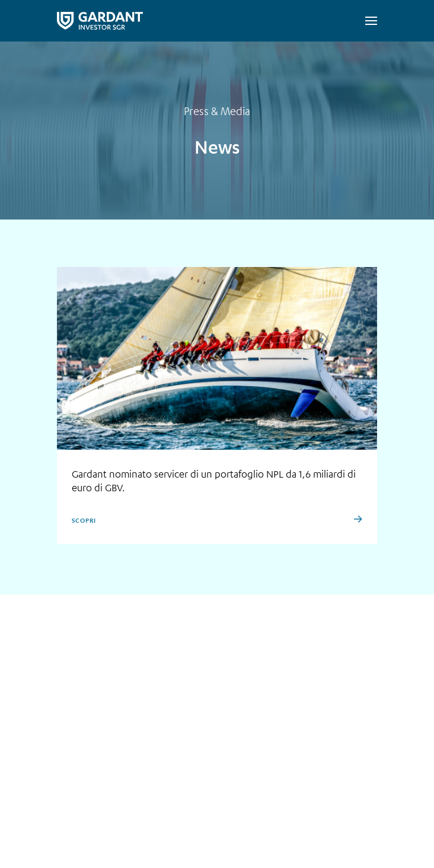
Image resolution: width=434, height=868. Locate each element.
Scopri (84, 520)
